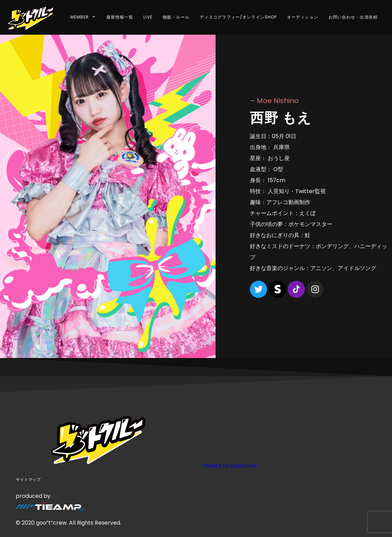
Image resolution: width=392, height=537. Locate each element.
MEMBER (83, 17)
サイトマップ (28, 479)
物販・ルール (176, 17)
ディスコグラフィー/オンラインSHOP (238, 17)
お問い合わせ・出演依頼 (353, 17)
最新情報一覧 (120, 17)
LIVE (148, 17)
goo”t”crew (51, 523)
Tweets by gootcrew (229, 466)
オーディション (303, 17)
